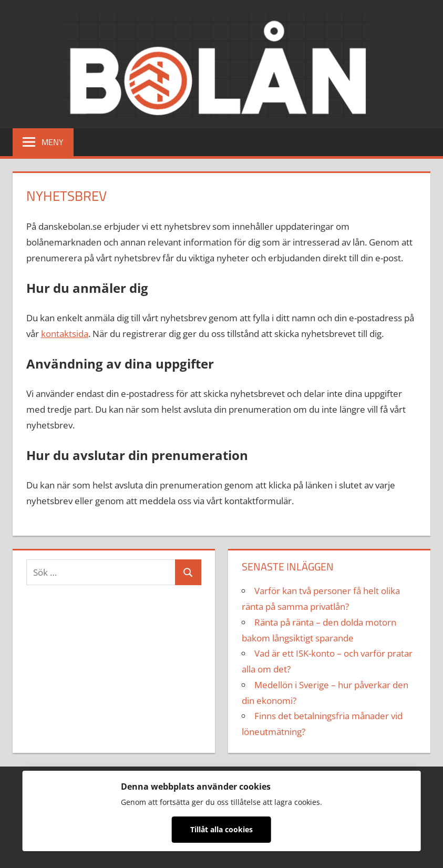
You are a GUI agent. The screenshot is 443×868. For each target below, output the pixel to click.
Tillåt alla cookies (221, 829)
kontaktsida (65, 334)
